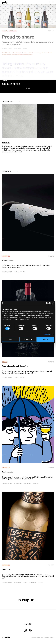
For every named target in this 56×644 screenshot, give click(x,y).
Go (51, 92)
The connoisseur (8, 260)
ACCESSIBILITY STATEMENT (49, 637)
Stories (5, 362)
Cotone (6, 143)
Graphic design (7, 272)
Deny (10, 339)
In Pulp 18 (28, 600)
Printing (22, 272)
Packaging (28, 483)
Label (16, 272)
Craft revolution (8, 472)
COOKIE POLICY (34, 637)
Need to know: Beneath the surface (15, 366)
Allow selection (28, 339)
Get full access (11, 84)
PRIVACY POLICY (40, 637)
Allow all (46, 339)
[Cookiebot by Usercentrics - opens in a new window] (47, 303)
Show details (47, 334)
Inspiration (6, 256)
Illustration (18, 483)
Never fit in (6, 569)
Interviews (18, 583)
